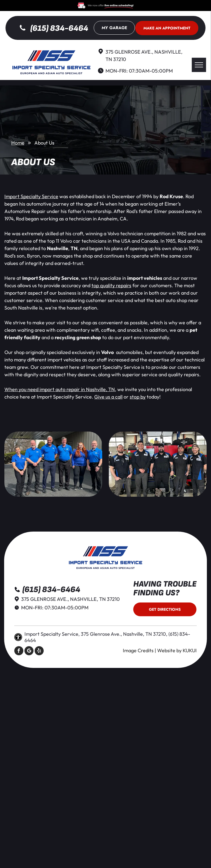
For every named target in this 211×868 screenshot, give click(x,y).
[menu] (199, 65)
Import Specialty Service (31, 196)
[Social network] (29, 651)
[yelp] (39, 651)
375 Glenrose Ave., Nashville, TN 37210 (70, 599)
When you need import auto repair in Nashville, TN (60, 389)
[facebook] (19, 651)
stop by (138, 397)
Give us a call (108, 397)
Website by (169, 650)
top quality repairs (111, 285)
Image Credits (138, 650)
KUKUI (190, 650)
